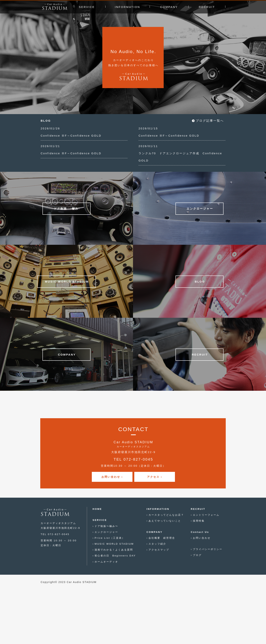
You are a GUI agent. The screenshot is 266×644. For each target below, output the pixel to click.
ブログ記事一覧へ (210, 121)
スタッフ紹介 (157, 544)
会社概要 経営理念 (162, 538)
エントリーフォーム (206, 515)
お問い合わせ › (112, 477)
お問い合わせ (202, 538)
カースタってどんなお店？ (166, 515)
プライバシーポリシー (208, 549)
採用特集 (199, 521)
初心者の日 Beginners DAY (115, 556)
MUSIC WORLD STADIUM (114, 544)
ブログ (197, 555)
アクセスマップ (159, 550)
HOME (97, 509)
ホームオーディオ (106, 562)
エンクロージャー (106, 532)
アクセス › (155, 477)
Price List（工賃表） (110, 538)
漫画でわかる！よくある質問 (114, 550)
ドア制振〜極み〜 (106, 526)
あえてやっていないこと (165, 521)
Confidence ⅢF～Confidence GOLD (71, 136)
